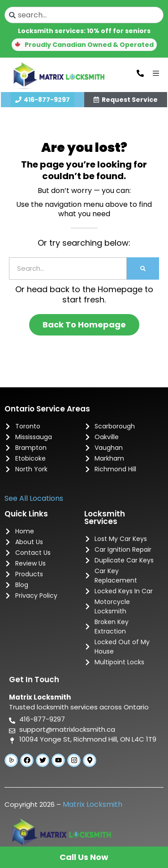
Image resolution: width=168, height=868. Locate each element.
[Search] (143, 268)
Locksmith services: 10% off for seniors (84, 31)
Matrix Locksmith (93, 804)
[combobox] (84, 15)
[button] (84, 45)
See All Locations (34, 498)
